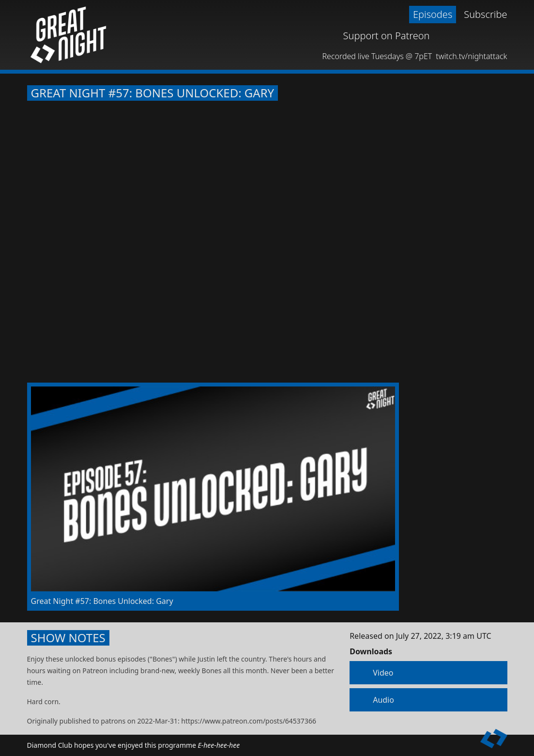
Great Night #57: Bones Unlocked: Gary (153, 93)
